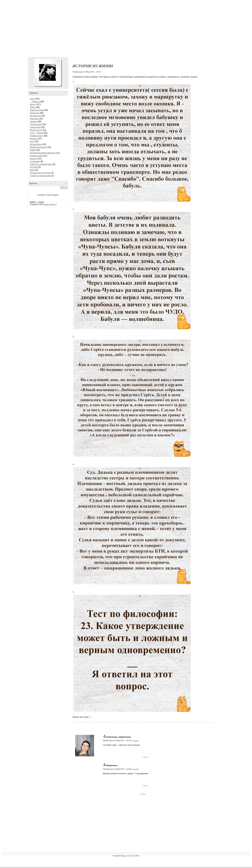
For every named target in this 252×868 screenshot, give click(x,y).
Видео (33, 104)
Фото (32, 99)
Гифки (33, 150)
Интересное (35, 116)
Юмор (33, 107)
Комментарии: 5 (50, 204)
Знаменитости (36, 136)
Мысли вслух (36, 130)
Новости (34, 159)
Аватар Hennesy (47, 72)
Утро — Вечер (36, 133)
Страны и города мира (40, 176)
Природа (36, 102)
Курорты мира (36, 156)
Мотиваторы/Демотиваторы (43, 153)
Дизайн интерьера (38, 147)
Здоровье (34, 119)
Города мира (36, 124)
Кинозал (34, 139)
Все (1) (64, 187)
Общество (35, 113)
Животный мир (37, 110)
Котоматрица (36, 144)
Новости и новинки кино (41, 164)
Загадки (34, 122)
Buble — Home (37, 202)
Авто (32, 141)
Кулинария (35, 161)
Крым (32, 170)
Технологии (35, 127)
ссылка (135, 740)
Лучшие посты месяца (40, 173)
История (34, 167)
